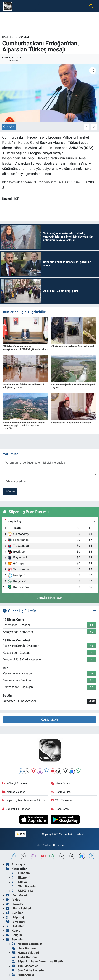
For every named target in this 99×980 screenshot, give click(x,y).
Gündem (24, 37)
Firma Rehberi (18, 908)
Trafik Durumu (61, 792)
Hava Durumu (61, 783)
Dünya (19, 882)
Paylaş (9, 127)
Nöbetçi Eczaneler (15, 783)
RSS (21, 834)
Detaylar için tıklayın (49, 598)
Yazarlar (15, 904)
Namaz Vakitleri (14, 792)
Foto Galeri (16, 895)
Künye (13, 931)
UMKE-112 (22, 891)
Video (13, 900)
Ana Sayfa (15, 864)
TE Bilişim (59, 845)
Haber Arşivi (60, 809)
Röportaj (15, 917)
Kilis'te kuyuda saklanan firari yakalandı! (73, 346)
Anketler (15, 926)
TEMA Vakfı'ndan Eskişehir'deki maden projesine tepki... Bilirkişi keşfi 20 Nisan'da (24, 425)
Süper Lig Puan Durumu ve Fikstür (24, 800)
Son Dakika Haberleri (16, 809)
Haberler (8, 37)
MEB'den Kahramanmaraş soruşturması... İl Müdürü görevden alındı (25, 348)
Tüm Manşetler (62, 800)
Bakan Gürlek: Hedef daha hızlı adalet (72, 423)
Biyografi (15, 922)
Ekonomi (21, 878)
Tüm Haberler (24, 886)
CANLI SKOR (49, 720)
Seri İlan (15, 913)
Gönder (10, 491)
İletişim (14, 935)
